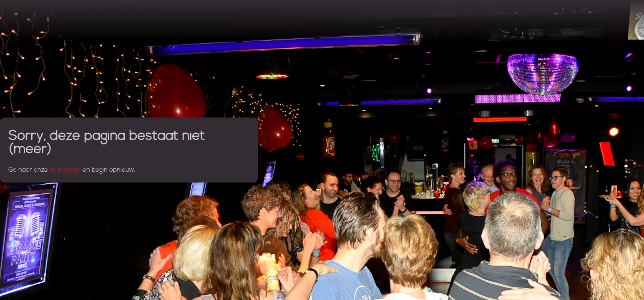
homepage (65, 170)
